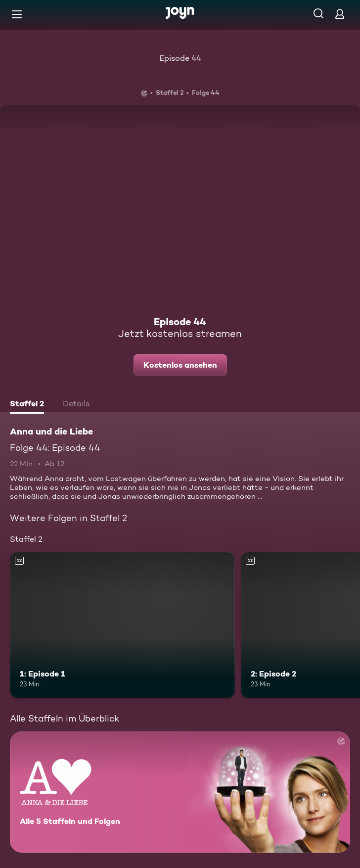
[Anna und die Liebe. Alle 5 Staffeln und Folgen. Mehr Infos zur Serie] (180, 792)
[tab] (27, 405)
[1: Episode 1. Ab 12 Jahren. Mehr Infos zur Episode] (122, 625)
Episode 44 (180, 58)
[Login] (340, 14)
